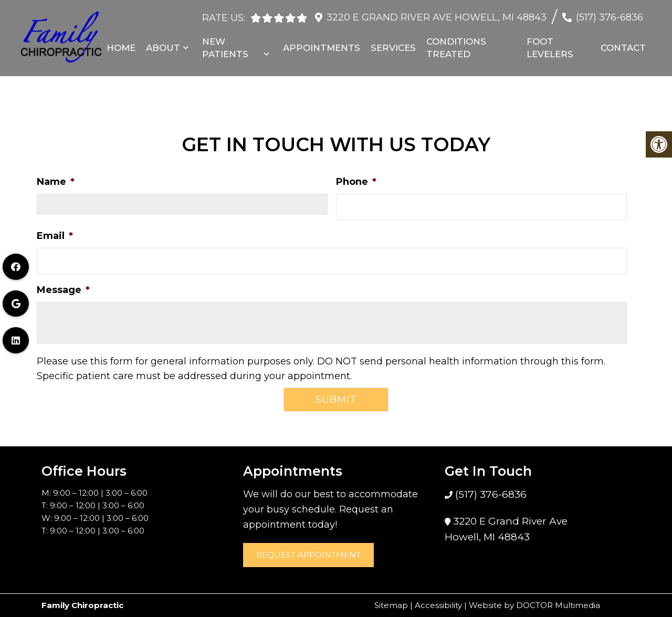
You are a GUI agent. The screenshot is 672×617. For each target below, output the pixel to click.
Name (56, 182)
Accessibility (438, 605)
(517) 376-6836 (610, 15)
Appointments (322, 46)
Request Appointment (308, 555)
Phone (356, 182)
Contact (623, 46)
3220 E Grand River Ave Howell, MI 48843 (437, 15)
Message (63, 290)
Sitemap (391, 605)
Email (55, 236)
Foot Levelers (550, 46)
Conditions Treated (456, 46)
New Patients (225, 46)
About (163, 46)
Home (121, 46)
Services (393, 46)
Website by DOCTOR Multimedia (534, 605)
